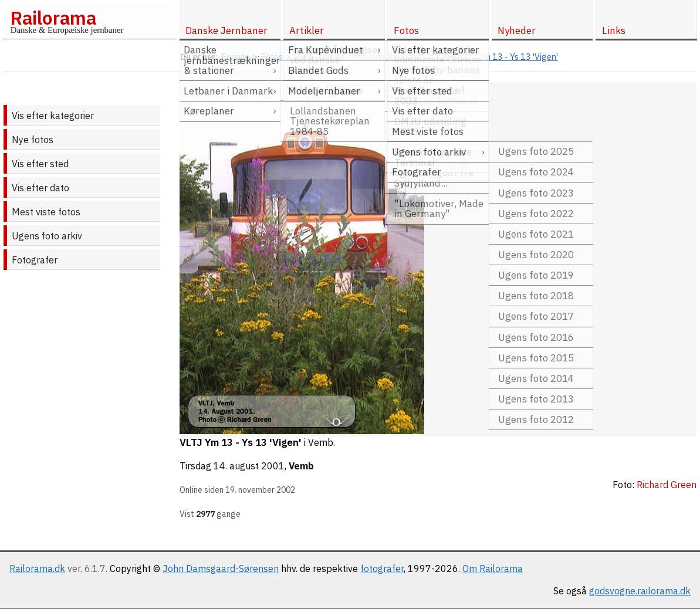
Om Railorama (493, 569)
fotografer (382, 569)
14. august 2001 (249, 466)
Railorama (53, 18)
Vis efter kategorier (53, 116)
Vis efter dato (40, 188)
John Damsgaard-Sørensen (221, 569)
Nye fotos (33, 140)
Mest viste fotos (46, 212)
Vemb (301, 466)
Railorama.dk (37, 569)
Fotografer (35, 260)
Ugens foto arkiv (47, 236)
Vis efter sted (40, 164)
